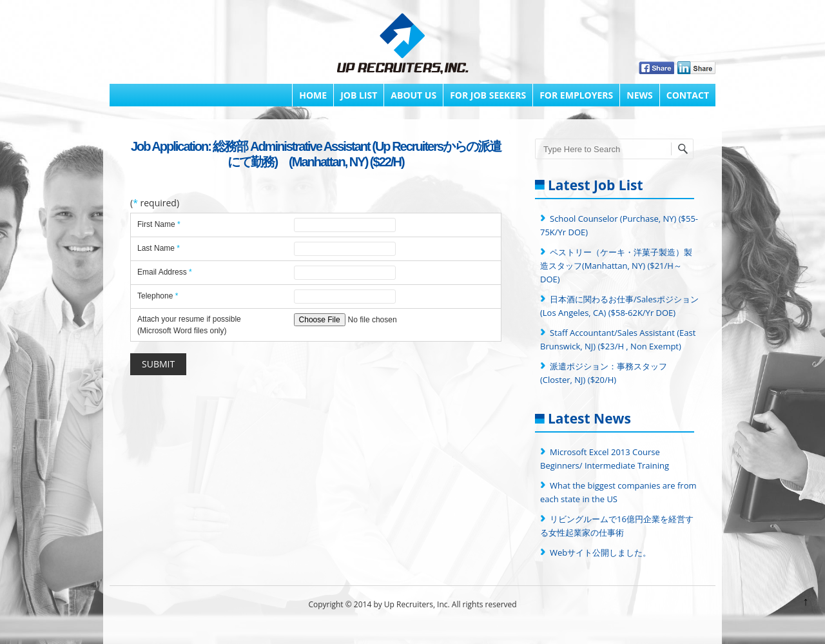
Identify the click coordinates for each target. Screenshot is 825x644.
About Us (413, 95)
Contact (688, 95)
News (639, 95)
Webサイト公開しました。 (600, 552)
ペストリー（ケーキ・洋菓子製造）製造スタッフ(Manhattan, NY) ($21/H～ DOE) (616, 266)
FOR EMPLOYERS (576, 95)
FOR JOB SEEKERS (488, 95)
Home (313, 95)
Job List (359, 95)
